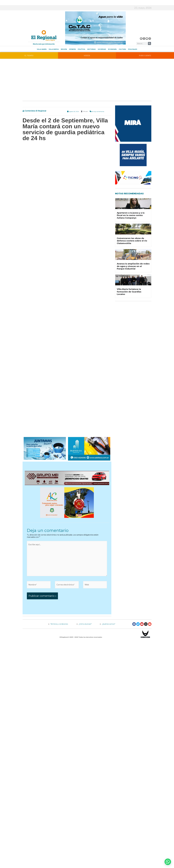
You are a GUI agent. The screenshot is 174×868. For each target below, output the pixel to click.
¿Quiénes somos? (108, 636)
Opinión (72, 49)
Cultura (122, 49)
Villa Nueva (54, 49)
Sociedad (102, 49)
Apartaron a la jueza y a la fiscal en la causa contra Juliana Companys (131, 215)
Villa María (42, 49)
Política (81, 49)
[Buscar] (149, 43)
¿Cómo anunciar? (85, 636)
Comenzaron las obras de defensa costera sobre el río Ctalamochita (132, 241)
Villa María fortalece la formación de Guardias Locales (129, 292)
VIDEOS (87, 56)
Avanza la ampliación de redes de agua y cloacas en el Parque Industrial (133, 266)
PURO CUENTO (145, 56)
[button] (168, 862)
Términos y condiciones (59, 636)
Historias (91, 49)
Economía (112, 49)
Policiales (133, 49)
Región (64, 49)
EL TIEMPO (29, 56)
